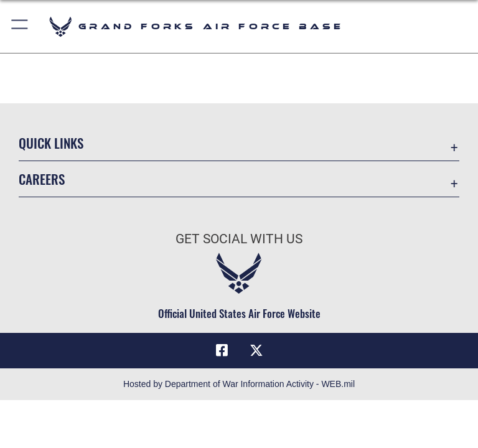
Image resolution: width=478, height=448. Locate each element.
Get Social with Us (239, 239)
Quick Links (51, 143)
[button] (20, 26)
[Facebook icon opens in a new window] (222, 350)
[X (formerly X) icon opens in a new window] (256, 350)
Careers (42, 179)
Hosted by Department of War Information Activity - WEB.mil (239, 384)
